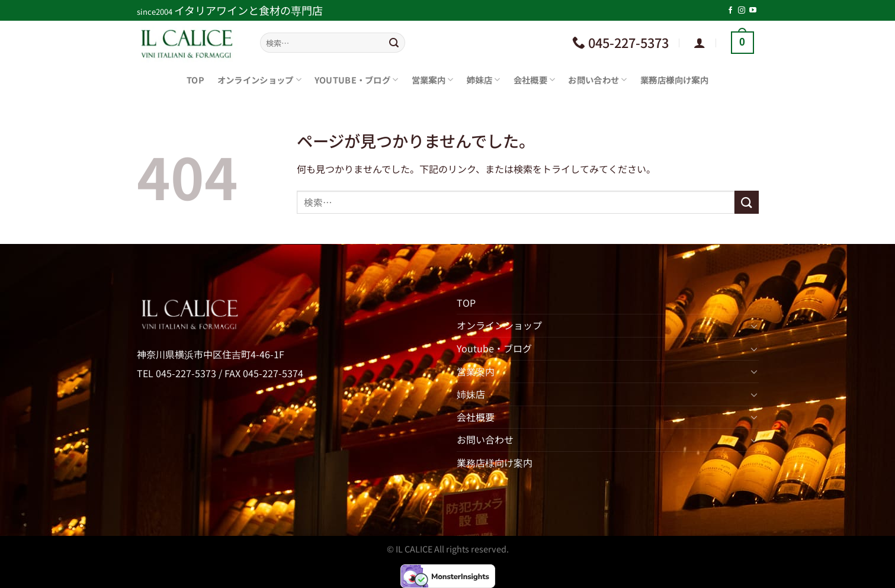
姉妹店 (484, 80)
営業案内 (433, 80)
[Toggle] (754, 326)
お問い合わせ (597, 80)
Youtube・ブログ (357, 80)
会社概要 (535, 80)
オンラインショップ (259, 80)
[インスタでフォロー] (742, 11)
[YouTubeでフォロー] (753, 11)
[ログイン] (700, 43)
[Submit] (394, 43)
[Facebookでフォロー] (730, 11)
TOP (195, 80)
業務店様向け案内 (674, 80)
